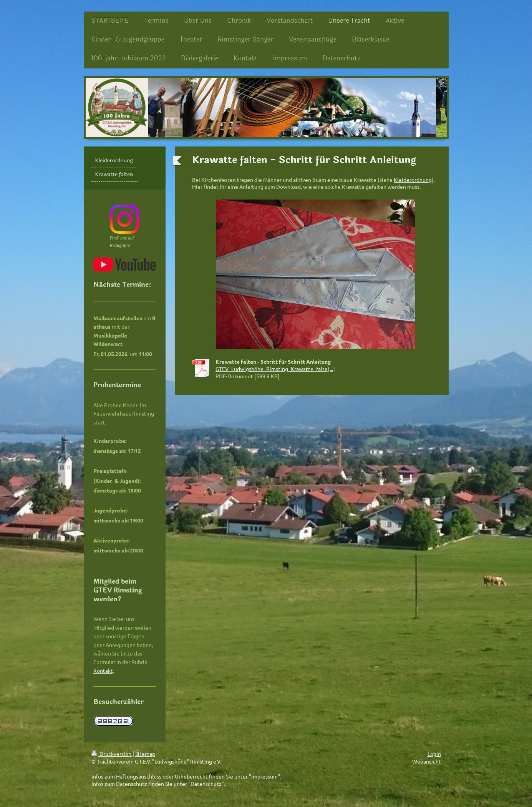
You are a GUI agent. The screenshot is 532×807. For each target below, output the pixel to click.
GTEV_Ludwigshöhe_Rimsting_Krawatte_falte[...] (275, 369)
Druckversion (112, 754)
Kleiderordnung (413, 180)
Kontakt (103, 671)
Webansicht (427, 761)
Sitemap (145, 754)
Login (434, 754)
